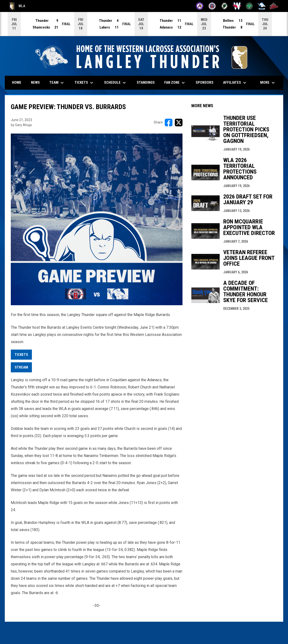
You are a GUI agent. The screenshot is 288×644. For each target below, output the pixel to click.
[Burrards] (212, 6)
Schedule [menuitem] (116, 82)
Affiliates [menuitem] (235, 82)
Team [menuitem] (57, 82)
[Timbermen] (274, 6)
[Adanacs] (200, 6)
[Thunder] (262, 6)
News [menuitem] (35, 82)
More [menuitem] (268, 82)
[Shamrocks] (249, 6)
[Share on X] (179, 122)
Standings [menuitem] (146, 82)
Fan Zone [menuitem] (175, 82)
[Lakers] (225, 6)
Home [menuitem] (17, 82)
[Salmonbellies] (237, 6)
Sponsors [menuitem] (205, 82)
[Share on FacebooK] (169, 122)
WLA (17, 6)
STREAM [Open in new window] (21, 367)
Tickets (21, 354)
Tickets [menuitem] (85, 82)
